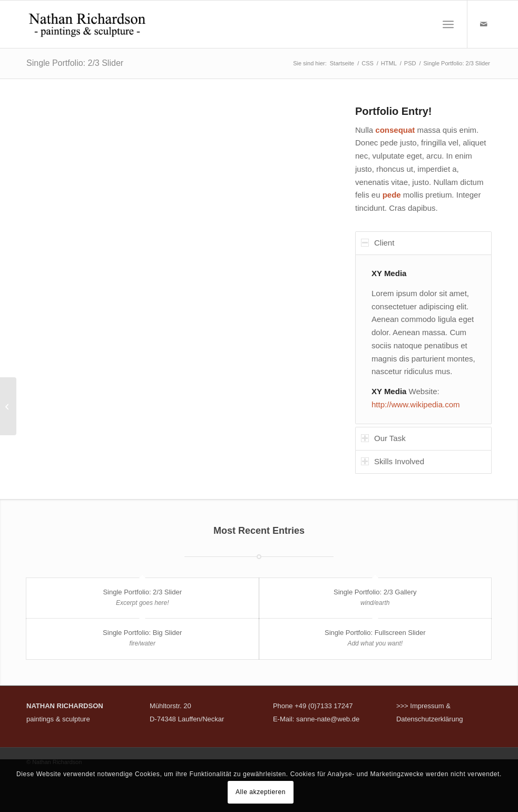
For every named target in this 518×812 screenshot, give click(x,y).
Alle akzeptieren (261, 792)
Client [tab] (378, 243)
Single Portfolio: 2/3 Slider (75, 63)
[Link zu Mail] (484, 24)
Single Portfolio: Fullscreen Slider (375, 633)
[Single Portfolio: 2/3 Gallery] (8, 406)
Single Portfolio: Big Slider (142, 633)
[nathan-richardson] (87, 24)
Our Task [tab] (383, 438)
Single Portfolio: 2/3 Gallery (375, 592)
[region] (423, 340)
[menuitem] (448, 24)
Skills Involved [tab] (393, 461)
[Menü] (448, 24)
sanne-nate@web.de (328, 719)
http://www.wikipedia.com (416, 404)
